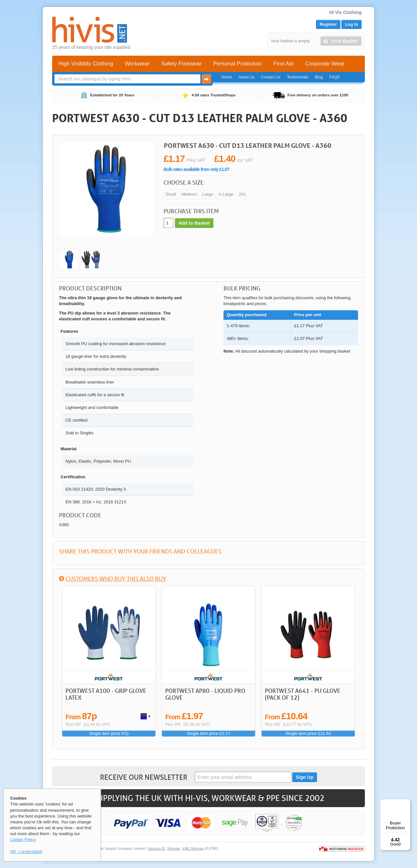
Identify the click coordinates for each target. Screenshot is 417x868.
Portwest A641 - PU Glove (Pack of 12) (303, 694)
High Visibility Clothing (86, 64)
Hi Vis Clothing (345, 12)
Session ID (156, 848)
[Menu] (407, 803)
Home (227, 77)
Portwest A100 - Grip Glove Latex (106, 694)
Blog (319, 77)
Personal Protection (237, 64)
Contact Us (271, 77)
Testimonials (298, 77)
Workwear (137, 64)
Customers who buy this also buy (116, 579)
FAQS (335, 77)
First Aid (283, 64)
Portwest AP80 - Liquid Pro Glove (205, 694)
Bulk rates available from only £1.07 (196, 169)
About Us (246, 77)
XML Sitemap (193, 848)
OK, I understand (26, 852)
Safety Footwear (181, 64)
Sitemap (174, 848)
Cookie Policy (23, 840)
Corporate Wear (325, 64)
